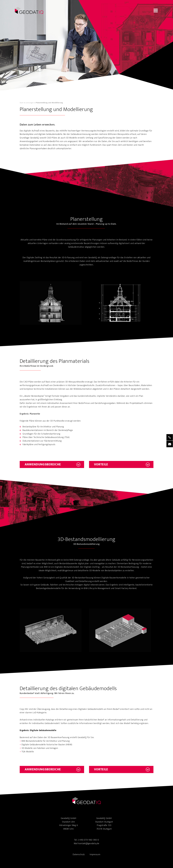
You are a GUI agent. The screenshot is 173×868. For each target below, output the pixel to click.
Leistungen (30, 103)
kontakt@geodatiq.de (89, 844)
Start (22, 103)
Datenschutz (79, 855)
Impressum (95, 855)
